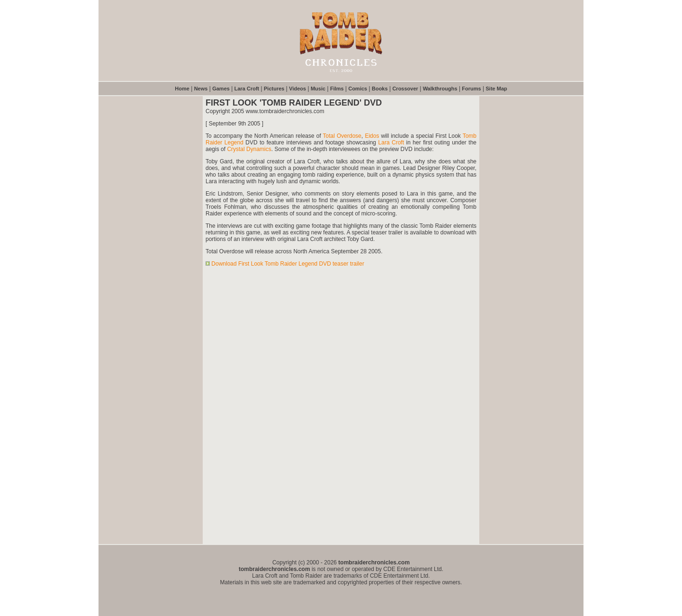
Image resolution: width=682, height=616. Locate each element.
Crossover (405, 89)
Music (318, 89)
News (201, 89)
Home (182, 89)
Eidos (372, 136)
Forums (471, 89)
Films (337, 89)
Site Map (497, 89)
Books (380, 89)
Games (221, 89)
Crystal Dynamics (249, 149)
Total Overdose (342, 136)
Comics (358, 89)
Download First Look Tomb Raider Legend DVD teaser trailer (288, 264)
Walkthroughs (440, 89)
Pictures (274, 89)
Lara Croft (247, 89)
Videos (297, 89)
